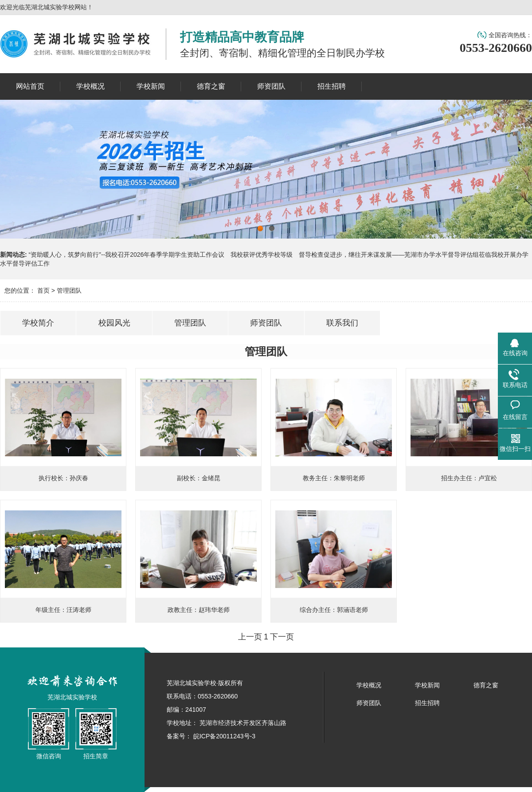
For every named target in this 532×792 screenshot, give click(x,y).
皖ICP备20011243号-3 (223, 736)
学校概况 (369, 685)
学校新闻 (427, 685)
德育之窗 (486, 685)
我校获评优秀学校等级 (262, 255)
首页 (43, 290)
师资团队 (369, 703)
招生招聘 (427, 703)
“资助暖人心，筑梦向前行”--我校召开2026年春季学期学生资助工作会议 (127, 255)
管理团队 (69, 290)
